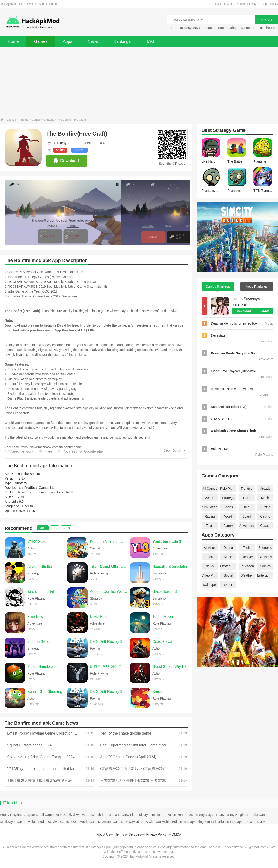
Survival (79, 150)
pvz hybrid (97, 815)
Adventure (247, 526)
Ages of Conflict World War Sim (109, 592)
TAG (150, 41)
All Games (210, 489)
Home (13, 41)
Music (265, 498)
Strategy (49, 120)
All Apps (210, 548)
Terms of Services (128, 834)
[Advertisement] (139, 82)
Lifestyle (247, 557)
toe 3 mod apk (255, 822)
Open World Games (86, 822)
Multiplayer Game (13, 822)
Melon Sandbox (40, 667)
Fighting (247, 489)
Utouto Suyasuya (246, 299)
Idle (247, 507)
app (169, 28)
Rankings (122, 41)
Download (65, 161)
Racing (210, 516)
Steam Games (112, 822)
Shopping (265, 548)
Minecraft (248, 28)
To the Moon (163, 617)
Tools (247, 548)
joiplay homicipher (152, 815)
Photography (228, 566)
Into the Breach (40, 642)
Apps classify (270, 4)
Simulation (210, 507)
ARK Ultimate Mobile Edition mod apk (168, 822)
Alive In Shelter (40, 567)
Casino (265, 516)
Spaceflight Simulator (170, 567)
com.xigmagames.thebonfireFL (52, 492)
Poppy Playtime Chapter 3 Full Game (27, 815)
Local (210, 557)
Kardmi (158, 692)
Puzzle (265, 507)
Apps (68, 41)
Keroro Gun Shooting (45, 692)
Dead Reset (100, 617)
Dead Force (162, 642)
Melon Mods (37, 822)
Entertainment (265, 575)
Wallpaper (210, 585)
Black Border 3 (165, 592)
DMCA (176, 834)
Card (247, 498)
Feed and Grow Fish (122, 815)
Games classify (247, 4)
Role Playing (228, 489)
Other (228, 585)
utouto (209, 28)
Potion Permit (177, 815)
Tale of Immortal (41, 592)
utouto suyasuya (188, 28)
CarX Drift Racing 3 (106, 642)
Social (228, 575)
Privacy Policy (156, 834)
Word (228, 516)
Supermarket (227, 28)
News (93, 41)
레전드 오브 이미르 (106, 667)
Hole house (267, 28)
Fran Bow (35, 617)
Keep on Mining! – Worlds (109, 541)
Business (265, 557)
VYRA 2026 (37, 541)
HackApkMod (223, 4)
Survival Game (58, 822)
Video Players (210, 575)
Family (228, 526)
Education (247, 566)
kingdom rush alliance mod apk (220, 822)
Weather (247, 575)
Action (60, 150)
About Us (104, 834)
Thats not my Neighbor (232, 815)
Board (247, 516)
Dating (228, 548)
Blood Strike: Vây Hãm (171, 667)
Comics (265, 566)
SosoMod (132, 822)
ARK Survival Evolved (72, 815)
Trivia (210, 526)
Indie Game (259, 815)
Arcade (265, 489)
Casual (265, 526)
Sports (228, 507)
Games (41, 41)
